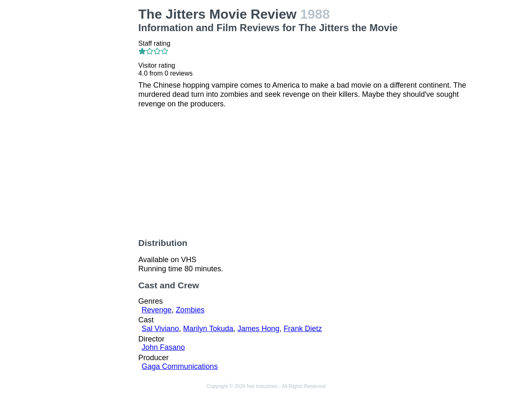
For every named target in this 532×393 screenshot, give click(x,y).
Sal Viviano (160, 329)
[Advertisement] (93, 131)
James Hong (258, 329)
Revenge (157, 310)
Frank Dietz (303, 329)
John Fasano (163, 347)
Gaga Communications (180, 366)
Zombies (190, 310)
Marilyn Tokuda (208, 329)
